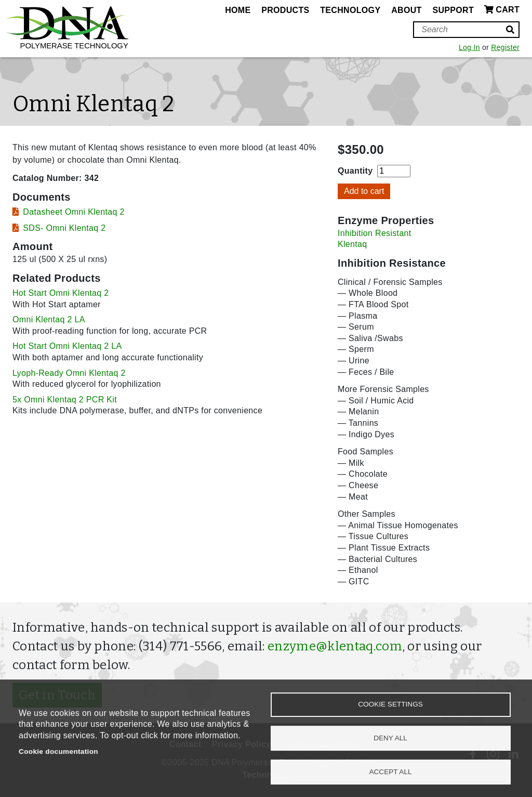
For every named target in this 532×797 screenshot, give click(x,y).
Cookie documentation (58, 752)
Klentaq (353, 244)
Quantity (355, 171)
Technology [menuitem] (350, 10)
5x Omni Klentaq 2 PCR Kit (65, 400)
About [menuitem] (406, 10)
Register (505, 47)
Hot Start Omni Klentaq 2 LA (67, 346)
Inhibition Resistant (375, 233)
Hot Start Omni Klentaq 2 (61, 293)
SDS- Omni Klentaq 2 (64, 228)
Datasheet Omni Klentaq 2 (74, 212)
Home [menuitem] (238, 10)
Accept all (390, 771)
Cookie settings (390, 704)
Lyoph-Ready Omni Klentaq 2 (69, 373)
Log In (469, 47)
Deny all (390, 737)
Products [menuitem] (285, 10)
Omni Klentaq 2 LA (49, 319)
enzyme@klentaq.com (335, 646)
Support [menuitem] (453, 10)
